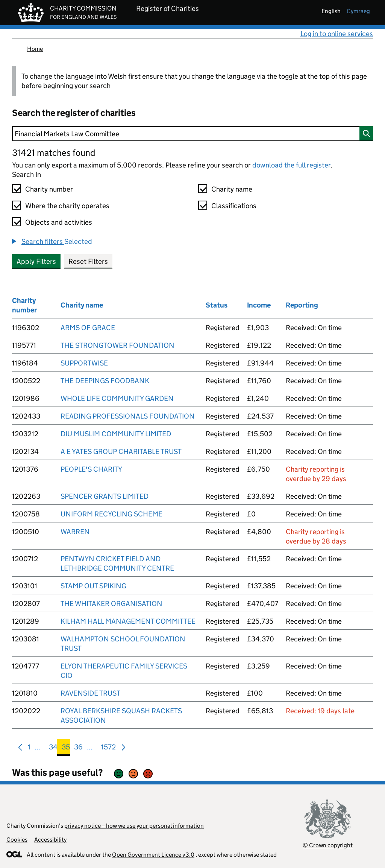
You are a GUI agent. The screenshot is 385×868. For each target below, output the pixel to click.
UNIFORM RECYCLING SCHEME (111, 514)
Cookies (17, 840)
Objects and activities (59, 222)
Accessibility (50, 840)
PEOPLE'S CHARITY (91, 469)
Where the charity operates (67, 206)
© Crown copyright (328, 845)
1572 (108, 748)
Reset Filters (88, 261)
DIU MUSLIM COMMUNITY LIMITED (116, 434)
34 (53, 748)
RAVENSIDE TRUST (90, 693)
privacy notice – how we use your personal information (134, 826)
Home (35, 49)
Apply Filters (36, 261)
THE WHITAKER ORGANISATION (111, 604)
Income (259, 305)
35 (66, 748)
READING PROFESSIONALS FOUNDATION (128, 416)
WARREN (75, 532)
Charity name (232, 189)
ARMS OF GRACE (88, 328)
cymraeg (358, 11)
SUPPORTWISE (84, 363)
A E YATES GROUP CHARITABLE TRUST (121, 452)
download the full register (291, 165)
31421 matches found (54, 153)
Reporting (302, 305)
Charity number (49, 189)
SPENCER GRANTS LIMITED (105, 496)
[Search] (192, 134)
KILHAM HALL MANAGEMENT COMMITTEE (128, 621)
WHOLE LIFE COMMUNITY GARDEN (117, 398)
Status (217, 305)
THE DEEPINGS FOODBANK (105, 381)
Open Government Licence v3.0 (153, 855)
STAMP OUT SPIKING (93, 586)
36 (78, 748)
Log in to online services (337, 34)
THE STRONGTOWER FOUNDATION (117, 345)
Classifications (234, 206)
